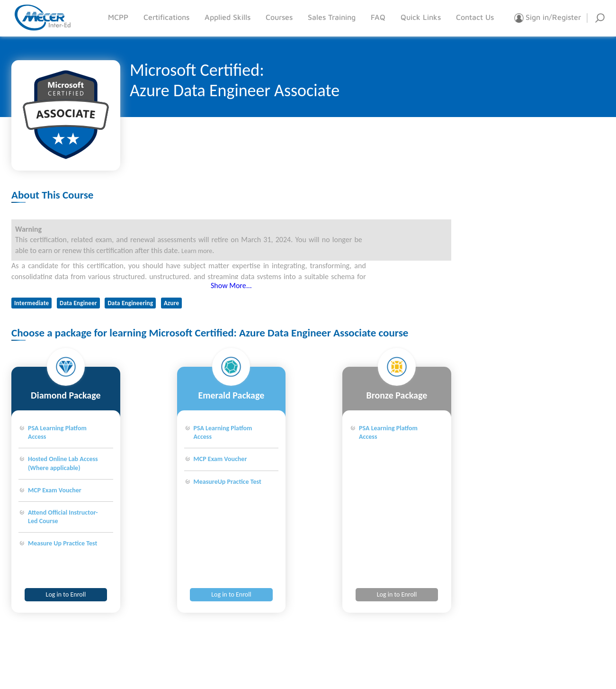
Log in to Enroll (66, 594)
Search (600, 18)
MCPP (118, 17)
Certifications (166, 17)
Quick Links (421, 17)
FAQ (378, 17)
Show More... (231, 286)
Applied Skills (228, 17)
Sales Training (332, 17)
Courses (279, 17)
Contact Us (475, 17)
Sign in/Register (548, 18)
